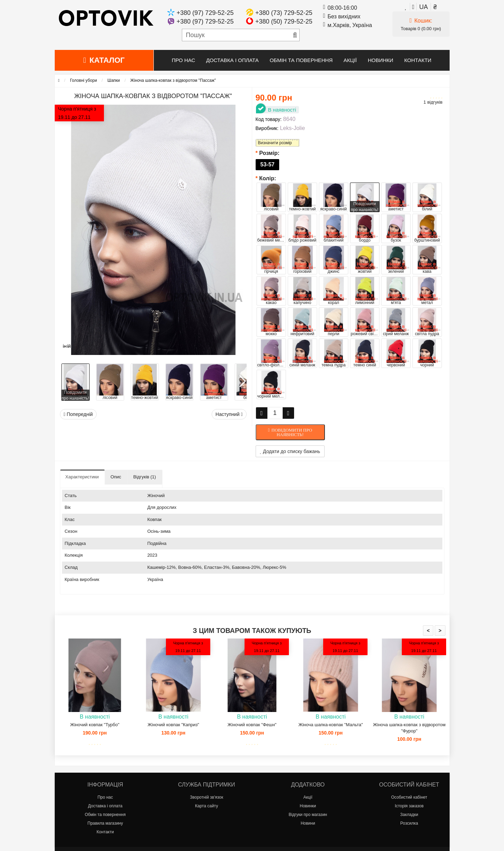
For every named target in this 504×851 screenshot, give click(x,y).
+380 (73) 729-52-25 (284, 13)
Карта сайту (206, 806)
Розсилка (409, 823)
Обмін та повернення (301, 60)
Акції (350, 60)
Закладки (409, 815)
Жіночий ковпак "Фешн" (252, 725)
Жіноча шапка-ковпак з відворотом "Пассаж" (173, 80)
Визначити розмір (275, 143)
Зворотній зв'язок (206, 797)
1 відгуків (433, 102)
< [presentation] (428, 631)
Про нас (184, 60)
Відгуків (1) (145, 477)
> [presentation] (440, 631)
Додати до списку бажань (290, 451)
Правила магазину (105, 823)
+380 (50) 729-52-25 (284, 21)
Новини (308, 823)
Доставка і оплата (232, 60)
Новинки (381, 60)
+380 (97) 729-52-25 (205, 13)
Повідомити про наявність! (292, 432)
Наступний (229, 414)
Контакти (418, 60)
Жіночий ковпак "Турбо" (95, 725)
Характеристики (82, 477)
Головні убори (83, 80)
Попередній (78, 414)
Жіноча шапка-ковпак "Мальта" (330, 725)
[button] (242, 379)
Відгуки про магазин (308, 815)
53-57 (268, 164)
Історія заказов (409, 806)
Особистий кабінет (409, 797)
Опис (116, 477)
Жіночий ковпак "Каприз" (173, 725)
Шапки (114, 80)
